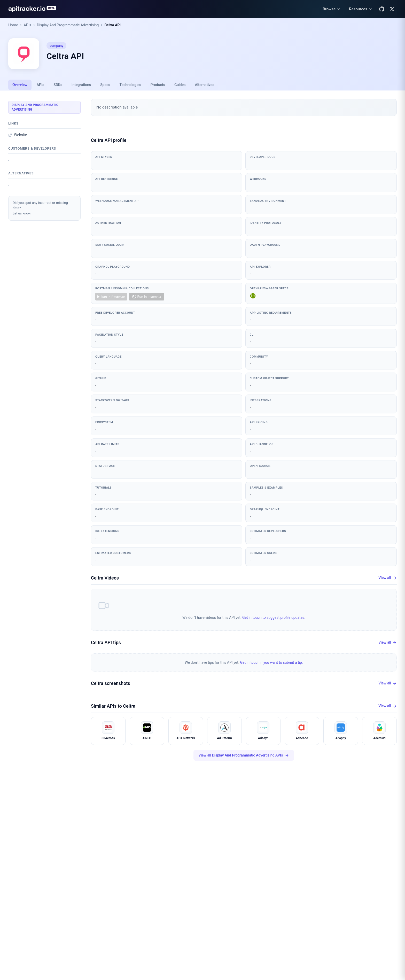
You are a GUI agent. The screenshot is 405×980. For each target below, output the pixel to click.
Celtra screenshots (111, 683)
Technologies (130, 85)
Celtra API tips (106, 642)
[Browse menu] (332, 9)
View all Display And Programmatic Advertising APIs (244, 755)
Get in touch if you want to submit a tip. (272, 662)
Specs (105, 85)
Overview (20, 85)
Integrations (81, 85)
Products (158, 85)
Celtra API (112, 25)
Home (13, 25)
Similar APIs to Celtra (113, 706)
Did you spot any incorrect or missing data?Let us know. (40, 208)
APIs (28, 25)
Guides (180, 85)
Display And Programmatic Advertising (68, 25)
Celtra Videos (105, 578)
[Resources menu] (361, 9)
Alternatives (204, 85)
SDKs (58, 85)
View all (388, 578)
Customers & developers (32, 148)
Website (18, 135)
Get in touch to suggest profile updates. (274, 618)
